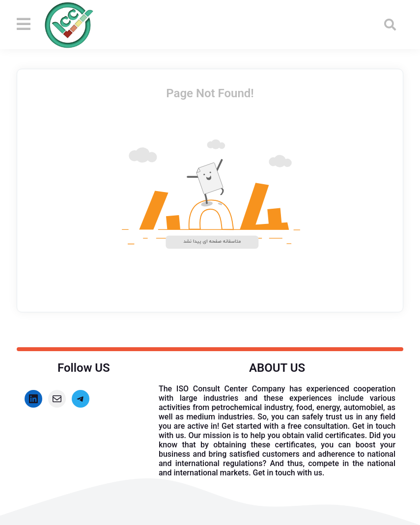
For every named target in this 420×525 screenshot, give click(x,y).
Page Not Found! (210, 93)
